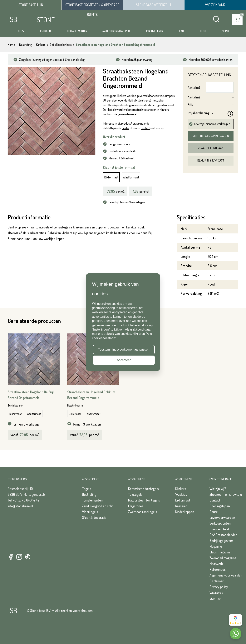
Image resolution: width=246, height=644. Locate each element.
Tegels (20, 31)
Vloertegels (90, 512)
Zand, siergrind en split (97, 506)
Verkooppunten (220, 523)
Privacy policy (219, 587)
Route (214, 512)
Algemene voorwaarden (226, 575)
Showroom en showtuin (226, 494)
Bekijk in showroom (211, 160)
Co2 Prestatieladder (223, 535)
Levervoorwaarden (222, 517)
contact (145, 128)
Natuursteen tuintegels (144, 500)
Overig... (226, 31)
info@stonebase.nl (20, 506)
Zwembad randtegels (143, 512)
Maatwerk (216, 564)
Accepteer (124, 360)
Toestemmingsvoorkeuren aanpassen (124, 349)
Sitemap (215, 598)
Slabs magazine (220, 552)
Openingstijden (220, 506)
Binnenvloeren (154, 31)
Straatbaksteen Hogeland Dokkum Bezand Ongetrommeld (91, 395)
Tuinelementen (92, 500)
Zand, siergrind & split (116, 31)
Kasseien (181, 506)
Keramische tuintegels (143, 489)
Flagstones (136, 506)
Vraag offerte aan (211, 148)
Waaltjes (181, 494)
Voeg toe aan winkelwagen (211, 136)
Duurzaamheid (219, 529)
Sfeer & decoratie (94, 517)
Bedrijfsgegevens (221, 541)
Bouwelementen (77, 31)
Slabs (182, 31)
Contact (215, 500)
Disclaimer (216, 581)
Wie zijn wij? (218, 489)
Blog (203, 31)
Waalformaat (131, 177)
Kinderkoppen (185, 512)
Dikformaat (111, 177)
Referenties (218, 569)
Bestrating (45, 31)
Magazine (216, 546)
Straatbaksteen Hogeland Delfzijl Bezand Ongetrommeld (31, 395)
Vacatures (216, 592)
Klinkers (181, 489)
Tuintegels (135, 494)
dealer (125, 128)
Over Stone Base (221, 479)
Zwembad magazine (223, 558)
